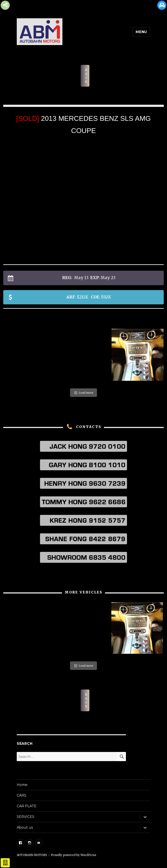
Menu (141, 32)
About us (25, 827)
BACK (86, 76)
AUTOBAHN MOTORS (32, 855)
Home (22, 785)
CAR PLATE (27, 806)
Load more (83, 393)
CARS (22, 795)
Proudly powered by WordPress (73, 855)
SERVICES (26, 817)
